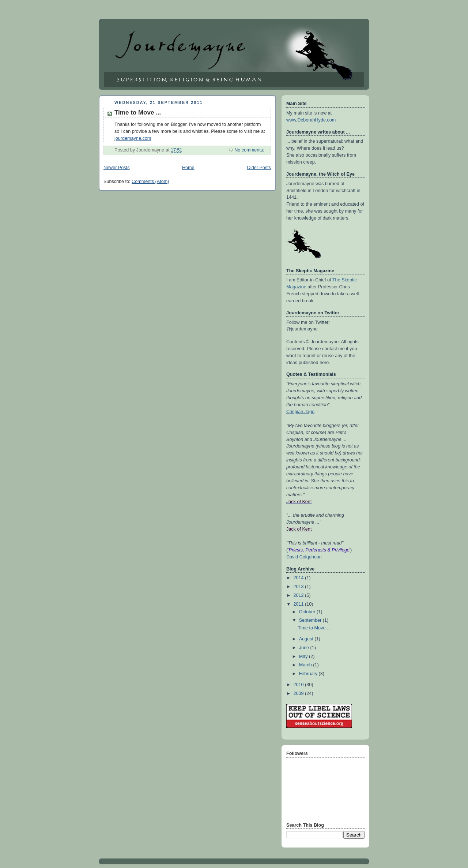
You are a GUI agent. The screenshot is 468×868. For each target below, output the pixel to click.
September (311, 620)
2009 (299, 693)
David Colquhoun (304, 557)
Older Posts (259, 168)
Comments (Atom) (150, 182)
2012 (299, 595)
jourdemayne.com (133, 138)
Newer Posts (116, 168)
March (306, 665)
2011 (299, 604)
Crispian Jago (300, 412)
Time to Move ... (138, 113)
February (309, 674)
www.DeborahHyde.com (311, 120)
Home (188, 168)
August (307, 639)
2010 (299, 685)
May (304, 656)
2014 (299, 578)
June (305, 648)
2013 (299, 587)
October (308, 612)
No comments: (250, 150)
